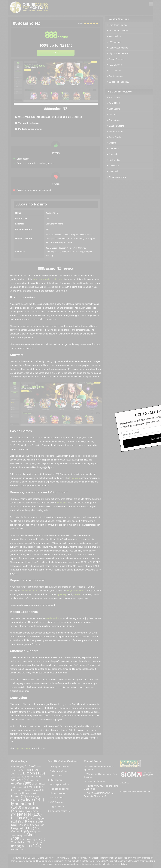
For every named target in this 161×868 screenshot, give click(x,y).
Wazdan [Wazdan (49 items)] (17, 849)
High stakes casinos (118, 53)
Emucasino (114, 154)
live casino (75, 478)
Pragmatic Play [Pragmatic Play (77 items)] (25, 828)
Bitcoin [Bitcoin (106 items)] (34, 773)
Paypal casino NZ (30, 591)
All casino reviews (117, 177)
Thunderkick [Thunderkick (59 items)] (21, 842)
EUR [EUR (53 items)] (16, 790)
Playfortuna (114, 166)
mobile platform (53, 618)
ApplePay (62, 594)
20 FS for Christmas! (96, 781)
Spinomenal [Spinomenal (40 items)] (28, 840)
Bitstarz (112, 143)
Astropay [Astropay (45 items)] (18, 767)
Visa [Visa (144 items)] (31, 846)
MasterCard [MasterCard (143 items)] (22, 805)
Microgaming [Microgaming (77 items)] (25, 809)
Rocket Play (114, 160)
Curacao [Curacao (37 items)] (35, 780)
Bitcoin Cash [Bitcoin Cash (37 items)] (18, 777)
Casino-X (113, 114)
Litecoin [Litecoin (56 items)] (18, 800)
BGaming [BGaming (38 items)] (17, 774)
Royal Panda (115, 137)
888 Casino (114, 97)
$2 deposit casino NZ (119, 82)
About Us (125, 783)
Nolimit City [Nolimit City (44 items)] (37, 818)
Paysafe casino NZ (77, 591)
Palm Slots (114, 149)
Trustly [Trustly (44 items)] (37, 843)
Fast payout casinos (118, 48)
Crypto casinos (116, 76)
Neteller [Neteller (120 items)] (29, 814)
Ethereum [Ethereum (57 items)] (35, 787)
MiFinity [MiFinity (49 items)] (24, 811)
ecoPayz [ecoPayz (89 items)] (21, 783)
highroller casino (23, 748)
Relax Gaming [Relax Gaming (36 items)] (18, 836)
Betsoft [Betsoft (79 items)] (29, 770)
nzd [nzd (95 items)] (18, 821)
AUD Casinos (115, 70)
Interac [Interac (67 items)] (19, 796)
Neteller (77, 594)
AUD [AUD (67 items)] (31, 766)
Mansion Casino (116, 126)
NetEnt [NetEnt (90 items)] (20, 818)
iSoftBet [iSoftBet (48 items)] (33, 796)
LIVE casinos (115, 42)
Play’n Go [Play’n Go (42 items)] (38, 825)
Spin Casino (114, 109)
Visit (56, 53)
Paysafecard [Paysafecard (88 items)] (28, 823)
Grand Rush (115, 103)
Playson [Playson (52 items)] (24, 825)
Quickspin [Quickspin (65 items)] (20, 831)
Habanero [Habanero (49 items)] (29, 793)
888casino (62, 503)
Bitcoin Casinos (116, 59)
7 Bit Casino (114, 171)
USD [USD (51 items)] (16, 846)
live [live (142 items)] (35, 800)
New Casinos (115, 36)
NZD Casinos (115, 65)
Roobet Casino (116, 132)
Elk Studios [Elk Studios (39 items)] (38, 784)
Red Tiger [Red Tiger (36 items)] (35, 832)
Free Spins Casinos (118, 25)
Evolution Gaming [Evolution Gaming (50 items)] (33, 790)
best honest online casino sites (48, 279)
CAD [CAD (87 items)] (23, 780)
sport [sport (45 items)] (40, 839)
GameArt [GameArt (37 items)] (16, 793)
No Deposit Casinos (118, 31)
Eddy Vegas (114, 120)
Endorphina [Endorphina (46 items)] (19, 787)
